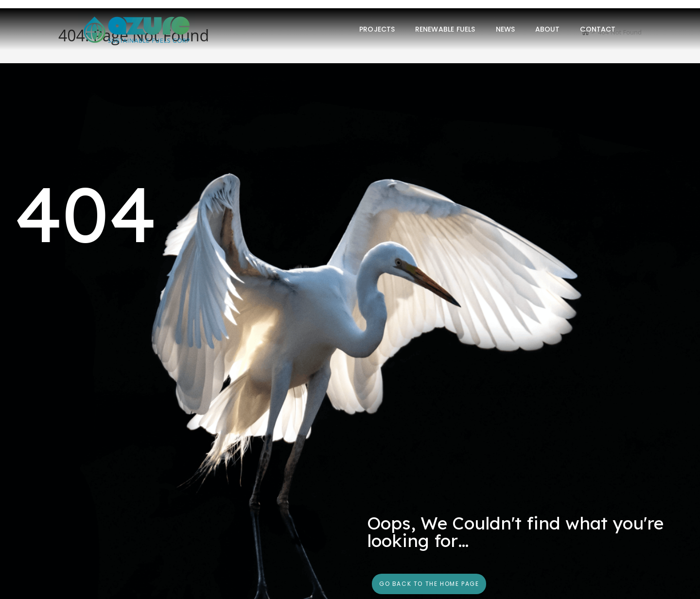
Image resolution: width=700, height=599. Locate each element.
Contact (598, 29)
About (548, 29)
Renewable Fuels (445, 29)
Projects (377, 29)
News (505, 29)
